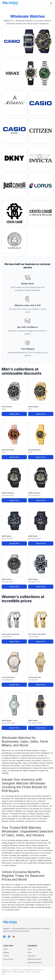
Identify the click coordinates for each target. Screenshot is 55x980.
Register (6, 952)
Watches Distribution (35, 962)
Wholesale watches (34, 959)
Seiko (29, 952)
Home (5, 949)
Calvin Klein (31, 956)
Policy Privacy (8, 959)
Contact (6, 956)
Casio (29, 949)
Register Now (14, 414)
